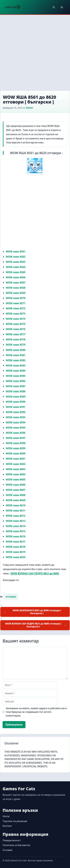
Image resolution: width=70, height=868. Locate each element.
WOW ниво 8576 (16, 329)
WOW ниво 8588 (16, 391)
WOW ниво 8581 (16, 355)
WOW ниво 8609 (16, 500)
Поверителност (12, 840)
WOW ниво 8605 (16, 479)
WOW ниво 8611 (16, 511)
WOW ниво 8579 (16, 345)
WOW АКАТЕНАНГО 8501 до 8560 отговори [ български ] (37, 612)
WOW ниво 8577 (16, 334)
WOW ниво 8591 (16, 407)
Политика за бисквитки (16, 845)
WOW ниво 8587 (16, 386)
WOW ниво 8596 (16, 433)
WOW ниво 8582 (16, 360)
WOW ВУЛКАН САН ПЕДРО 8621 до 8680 (35, 573)
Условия (7, 850)
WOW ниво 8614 (16, 526)
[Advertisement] (35, 51)
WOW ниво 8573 (16, 314)
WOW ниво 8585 (16, 376)
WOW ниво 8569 (16, 293)
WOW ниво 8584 (16, 371)
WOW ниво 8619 (16, 552)
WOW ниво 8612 (16, 516)
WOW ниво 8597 (16, 438)
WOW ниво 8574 (16, 319)
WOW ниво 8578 (16, 339)
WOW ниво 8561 (16, 252)
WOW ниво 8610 (16, 505)
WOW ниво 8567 (16, 283)
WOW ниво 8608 (16, 495)
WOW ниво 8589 (16, 397)
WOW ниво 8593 (16, 417)
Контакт (7, 826)
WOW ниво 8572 (16, 308)
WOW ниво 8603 (16, 469)
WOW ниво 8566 (16, 277)
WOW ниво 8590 (16, 402)
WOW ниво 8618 (16, 547)
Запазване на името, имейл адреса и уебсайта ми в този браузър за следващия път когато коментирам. (36, 712)
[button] (54, 7)
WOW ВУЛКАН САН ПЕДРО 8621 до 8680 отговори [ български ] (33, 625)
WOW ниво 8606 (16, 485)
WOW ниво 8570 (16, 298)
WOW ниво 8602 (16, 464)
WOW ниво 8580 (16, 350)
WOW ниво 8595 (16, 428)
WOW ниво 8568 (16, 288)
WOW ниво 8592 (16, 412)
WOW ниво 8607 (16, 490)
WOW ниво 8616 (16, 536)
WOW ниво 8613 (16, 521)
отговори (11, 597)
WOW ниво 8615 (16, 531)
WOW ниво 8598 (16, 443)
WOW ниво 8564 (16, 267)
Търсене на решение (15, 821)
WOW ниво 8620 (16, 557)
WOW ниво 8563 (16, 262)
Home (6, 816)
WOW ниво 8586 (16, 381)
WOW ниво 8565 (16, 272)
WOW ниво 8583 (16, 366)
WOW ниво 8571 (16, 303)
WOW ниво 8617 (16, 542)
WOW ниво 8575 (16, 324)
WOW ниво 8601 (16, 459)
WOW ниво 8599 (16, 448)
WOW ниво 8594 (16, 422)
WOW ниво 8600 (16, 453)
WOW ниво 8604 (16, 474)
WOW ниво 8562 (16, 257)
